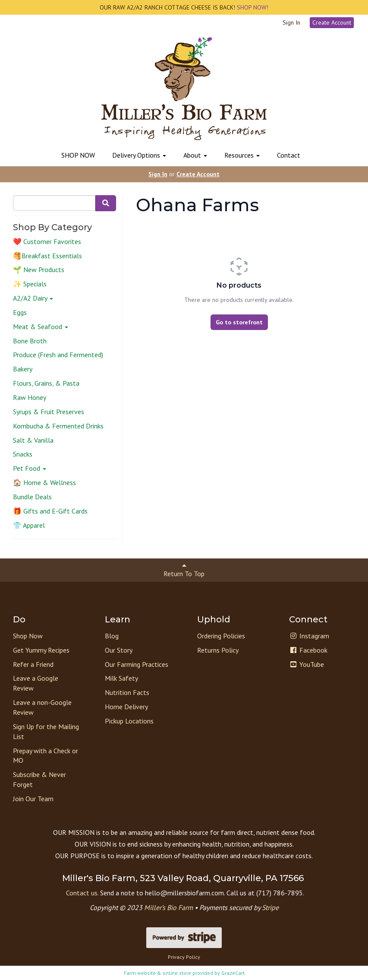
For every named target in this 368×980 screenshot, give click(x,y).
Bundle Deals (32, 497)
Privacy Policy (184, 957)
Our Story (119, 650)
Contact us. (82, 893)
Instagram (309, 636)
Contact (289, 155)
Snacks (23, 454)
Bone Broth (30, 341)
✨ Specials (30, 284)
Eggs (20, 312)
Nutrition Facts (127, 692)
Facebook (308, 650)
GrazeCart (233, 973)
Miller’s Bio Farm (168, 907)
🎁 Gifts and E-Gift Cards (50, 511)
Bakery (23, 369)
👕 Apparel (29, 525)
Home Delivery (126, 707)
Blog (112, 636)
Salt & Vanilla (33, 440)
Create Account (332, 22)
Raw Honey (30, 397)
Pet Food (30, 468)
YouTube (307, 664)
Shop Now (28, 636)
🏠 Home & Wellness (44, 482)
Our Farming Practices (137, 664)
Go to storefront (239, 322)
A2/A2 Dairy (33, 298)
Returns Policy (218, 650)
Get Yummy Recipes (41, 650)
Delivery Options (139, 155)
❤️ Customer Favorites (47, 241)
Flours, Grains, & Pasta (46, 383)
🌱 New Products (39, 270)
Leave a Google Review (36, 683)
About (195, 155)
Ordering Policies (221, 636)
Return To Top (184, 570)
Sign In (291, 22)
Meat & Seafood (41, 327)
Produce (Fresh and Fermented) (58, 355)
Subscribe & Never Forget (39, 779)
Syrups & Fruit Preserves (49, 412)
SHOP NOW (78, 155)
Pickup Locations (129, 721)
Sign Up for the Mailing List (46, 731)
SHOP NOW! (252, 7)
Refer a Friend (33, 664)
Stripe (270, 907)
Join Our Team (33, 799)
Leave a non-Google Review (42, 707)
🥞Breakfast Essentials (47, 256)
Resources (242, 155)
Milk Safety (121, 678)
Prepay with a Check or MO (46, 756)
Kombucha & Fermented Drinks (58, 426)
